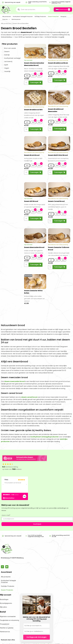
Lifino (13, 640)
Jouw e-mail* (6, 515)
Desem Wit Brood (31, 201)
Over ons (6, 19)
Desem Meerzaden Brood (34, 247)
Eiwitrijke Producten (40, 17)
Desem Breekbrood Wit (33, 110)
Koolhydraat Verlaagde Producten (23, 17)
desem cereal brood (29, 397)
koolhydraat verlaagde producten (45, 437)
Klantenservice (16, 19)
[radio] (27, 76)
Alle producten (7, 17)
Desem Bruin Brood (32, 155)
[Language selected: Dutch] (56, 10)
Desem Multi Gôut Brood (58, 155)
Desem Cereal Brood (56, 201)
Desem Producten (53, 17)
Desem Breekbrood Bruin (58, 63)
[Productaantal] (27, 83)
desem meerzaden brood (14, 381)
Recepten (63, 17)
